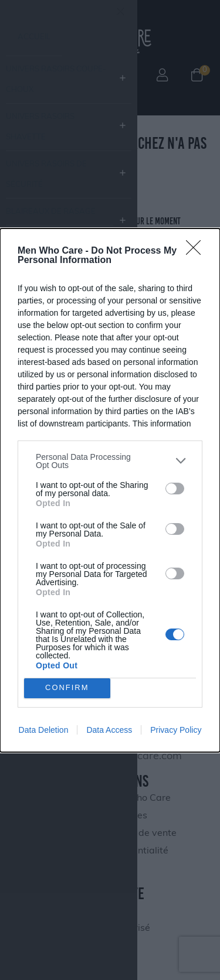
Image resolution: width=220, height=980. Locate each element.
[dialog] (110, 490)
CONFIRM (67, 688)
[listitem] (110, 461)
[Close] (197, 251)
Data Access (109, 730)
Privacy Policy (176, 730)
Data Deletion (44, 730)
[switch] (175, 489)
